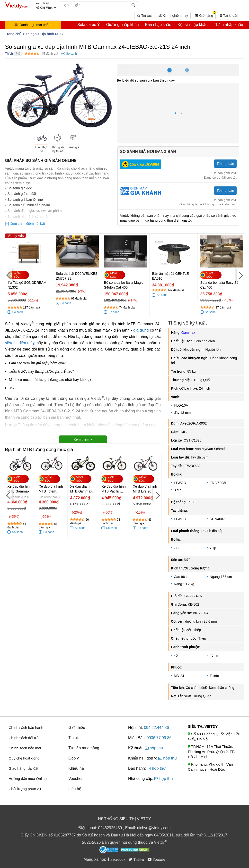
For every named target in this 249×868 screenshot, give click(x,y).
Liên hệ (75, 789)
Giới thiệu (77, 728)
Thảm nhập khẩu (228, 25)
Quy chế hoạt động (24, 758)
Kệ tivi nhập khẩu (192, 25)
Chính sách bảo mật (25, 748)
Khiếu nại (76, 768)
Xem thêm (83, 439)
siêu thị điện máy (20, 343)
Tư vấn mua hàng (84, 748)
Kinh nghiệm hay (173, 16)
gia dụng (141, 330)
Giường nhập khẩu (122, 25)
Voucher (76, 779)
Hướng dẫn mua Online (27, 779)
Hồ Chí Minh (139, 67)
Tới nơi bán (225, 164)
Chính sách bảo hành (26, 728)
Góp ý (74, 758)
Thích (9, 54)
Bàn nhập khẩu (158, 25)
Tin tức (144, 16)
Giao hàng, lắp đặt (23, 768)
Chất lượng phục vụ (25, 789)
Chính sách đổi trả (23, 738)
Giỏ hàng (205, 15)
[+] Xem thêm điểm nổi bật (25, 224)
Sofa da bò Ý (89, 25)
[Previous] (9, 275)
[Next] (240, 275)
